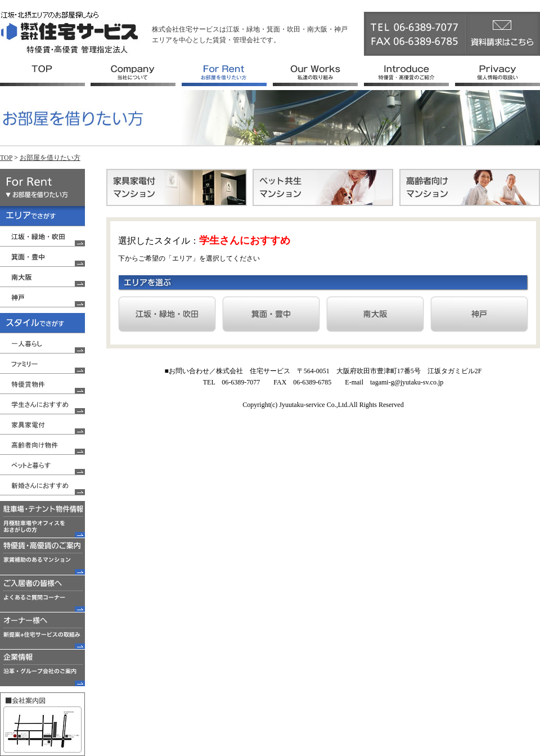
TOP (6, 158)
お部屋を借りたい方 (50, 158)
